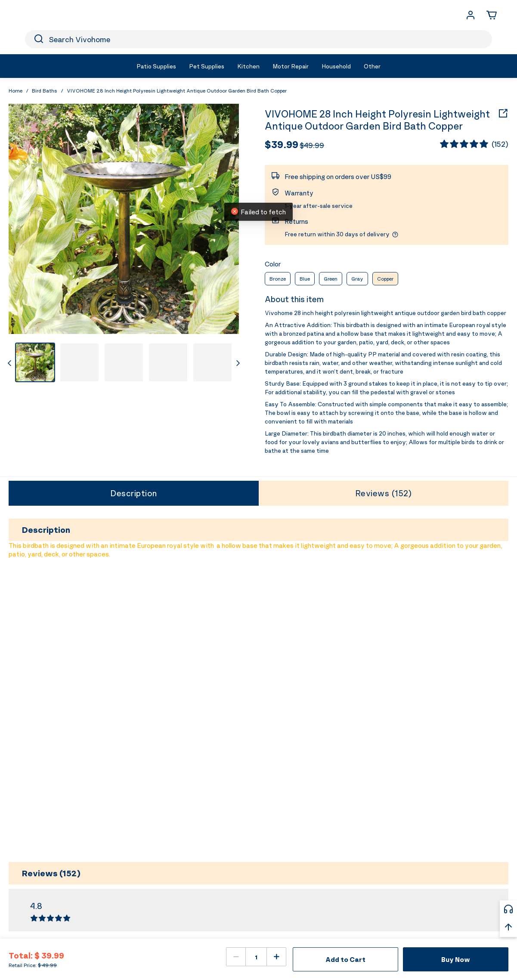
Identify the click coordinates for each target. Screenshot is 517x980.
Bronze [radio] (278, 279)
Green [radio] (331, 279)
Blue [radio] (305, 279)
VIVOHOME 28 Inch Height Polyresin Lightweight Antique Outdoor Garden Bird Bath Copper (377, 120)
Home (15, 91)
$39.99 (282, 144)
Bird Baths (45, 91)
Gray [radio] (357, 279)
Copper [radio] (385, 279)
